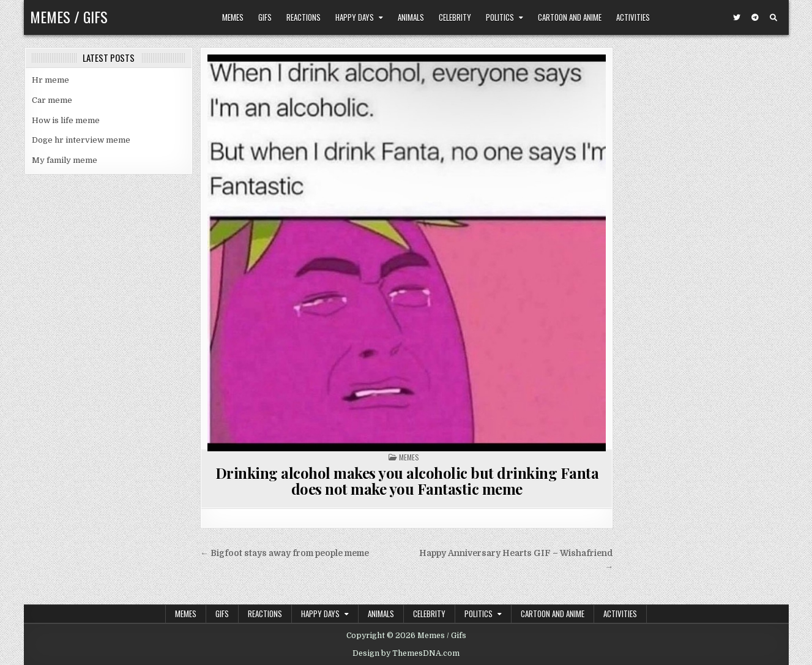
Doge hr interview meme (81, 140)
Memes (233, 17)
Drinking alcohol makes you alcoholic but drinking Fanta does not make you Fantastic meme (407, 481)
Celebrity (455, 17)
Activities (633, 17)
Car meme (52, 100)
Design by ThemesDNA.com (406, 653)
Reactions (304, 17)
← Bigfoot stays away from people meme (285, 553)
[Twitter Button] (737, 18)
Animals (411, 17)
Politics (500, 17)
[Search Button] (773, 18)
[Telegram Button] (755, 18)
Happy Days (355, 17)
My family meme (65, 160)
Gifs (265, 17)
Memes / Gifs (69, 17)
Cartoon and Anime (570, 17)
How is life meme (66, 120)
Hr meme (50, 80)
